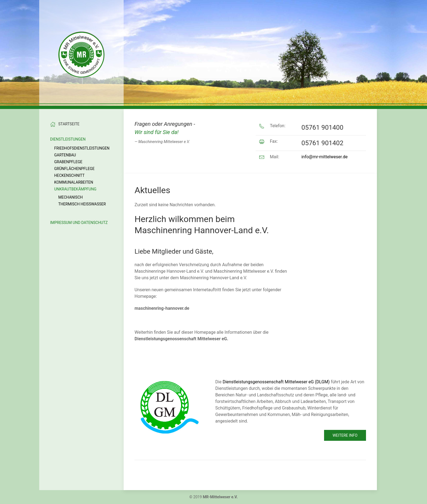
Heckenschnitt (69, 175)
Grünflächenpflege (74, 169)
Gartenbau (65, 155)
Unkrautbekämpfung (75, 189)
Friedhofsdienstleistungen (82, 148)
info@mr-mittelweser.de (325, 157)
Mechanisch (71, 197)
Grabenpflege (68, 162)
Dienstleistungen (68, 139)
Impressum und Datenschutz (79, 223)
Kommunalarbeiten (74, 182)
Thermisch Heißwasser (82, 204)
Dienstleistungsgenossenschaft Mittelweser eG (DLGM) (276, 382)
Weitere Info (345, 435)
